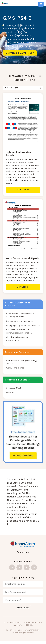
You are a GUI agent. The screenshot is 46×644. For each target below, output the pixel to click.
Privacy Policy (17, 633)
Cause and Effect (14, 388)
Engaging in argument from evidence (23, 325)
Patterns (10, 392)
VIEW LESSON (23, 190)
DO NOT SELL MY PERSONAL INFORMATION (23, 630)
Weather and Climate (15, 368)
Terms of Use (29, 633)
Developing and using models (20, 321)
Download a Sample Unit (20, 53)
